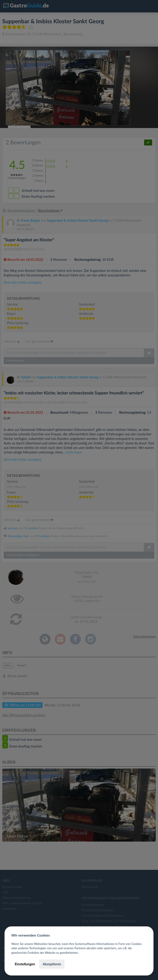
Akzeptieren (52, 964)
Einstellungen (25, 964)
